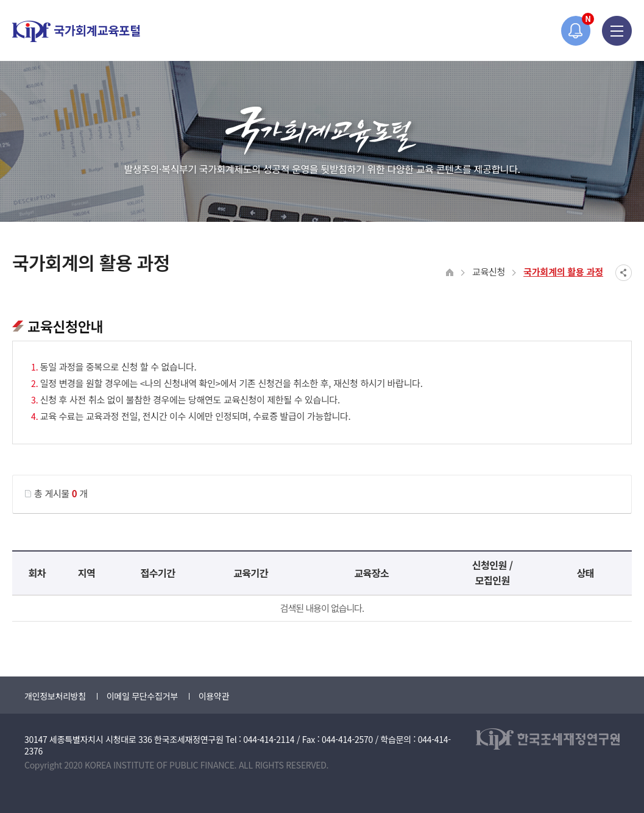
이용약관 (214, 696)
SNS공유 (624, 273)
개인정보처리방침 (55, 696)
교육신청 (489, 272)
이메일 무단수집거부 (142, 696)
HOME (450, 273)
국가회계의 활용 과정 (563, 272)
